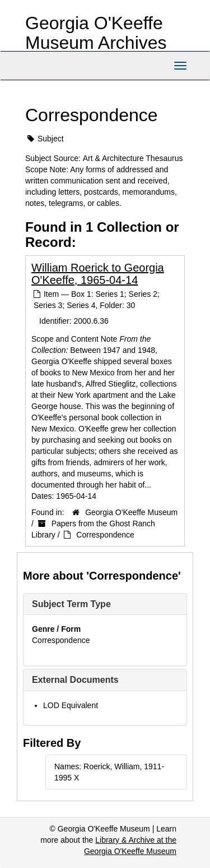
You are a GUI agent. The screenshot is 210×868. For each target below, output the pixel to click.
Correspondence (105, 535)
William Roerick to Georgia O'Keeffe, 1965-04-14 (98, 274)
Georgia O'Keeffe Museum (131, 512)
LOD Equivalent (71, 705)
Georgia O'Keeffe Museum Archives (96, 33)
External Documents (75, 680)
